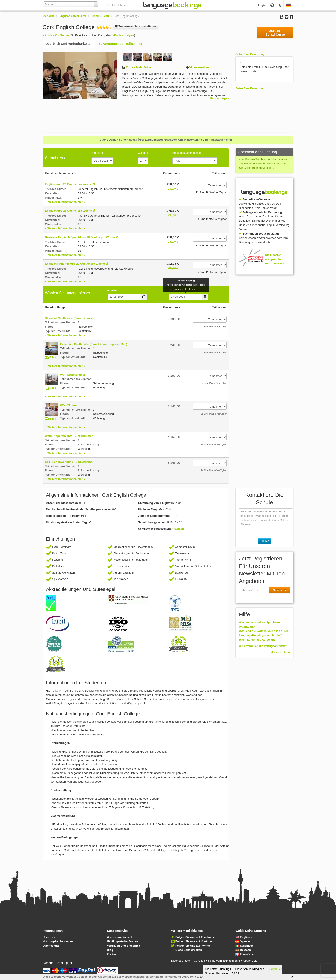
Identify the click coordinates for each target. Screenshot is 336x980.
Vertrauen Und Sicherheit (124, 946)
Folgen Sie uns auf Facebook (195, 937)
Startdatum (98, 153)
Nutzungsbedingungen (58, 941)
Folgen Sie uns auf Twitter (193, 946)
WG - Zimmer (69, 405)
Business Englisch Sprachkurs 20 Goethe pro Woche (80, 237)
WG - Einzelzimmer (73, 375)
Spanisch (244, 941)
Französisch (246, 954)
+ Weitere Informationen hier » (65, 202)
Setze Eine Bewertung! (250, 54)
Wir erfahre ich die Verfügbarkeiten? (263, 646)
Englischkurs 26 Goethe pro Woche (68, 211)
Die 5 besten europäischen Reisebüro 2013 (275, 259)
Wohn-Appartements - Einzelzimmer (69, 436)
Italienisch (245, 946)
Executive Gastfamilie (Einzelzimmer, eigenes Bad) (94, 344)
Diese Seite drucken (189, 950)
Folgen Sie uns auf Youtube (194, 941)
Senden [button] (265, 541)
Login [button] (262, 5)
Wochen (143, 153)
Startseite (49, 16)
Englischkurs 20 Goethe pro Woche (68, 184)
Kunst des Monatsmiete (187, 153)
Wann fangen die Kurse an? (257, 640)
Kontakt (112, 954)
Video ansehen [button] (199, 67)
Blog (110, 950)
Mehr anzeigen (219, 98)
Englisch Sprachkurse (73, 16)
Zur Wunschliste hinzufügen (135, 26)
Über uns (49, 937)
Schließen (276, 969)
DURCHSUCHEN (113, 5)
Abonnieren (280, 590)
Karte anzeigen (124, 35)
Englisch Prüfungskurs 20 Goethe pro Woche (75, 264)
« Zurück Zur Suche (56, 35)
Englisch (244, 937)
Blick (53, 357)
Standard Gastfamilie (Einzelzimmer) (69, 318)
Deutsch (243, 950)
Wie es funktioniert (119, 937)
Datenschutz (51, 946)
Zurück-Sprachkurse (275, 33)
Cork (107, 16)
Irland (95, 16)
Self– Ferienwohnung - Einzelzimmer (69, 462)
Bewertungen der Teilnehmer (120, 44)
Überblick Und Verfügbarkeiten (69, 44)
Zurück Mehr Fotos (138, 67)
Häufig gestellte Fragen (122, 941)
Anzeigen (178, 529)
